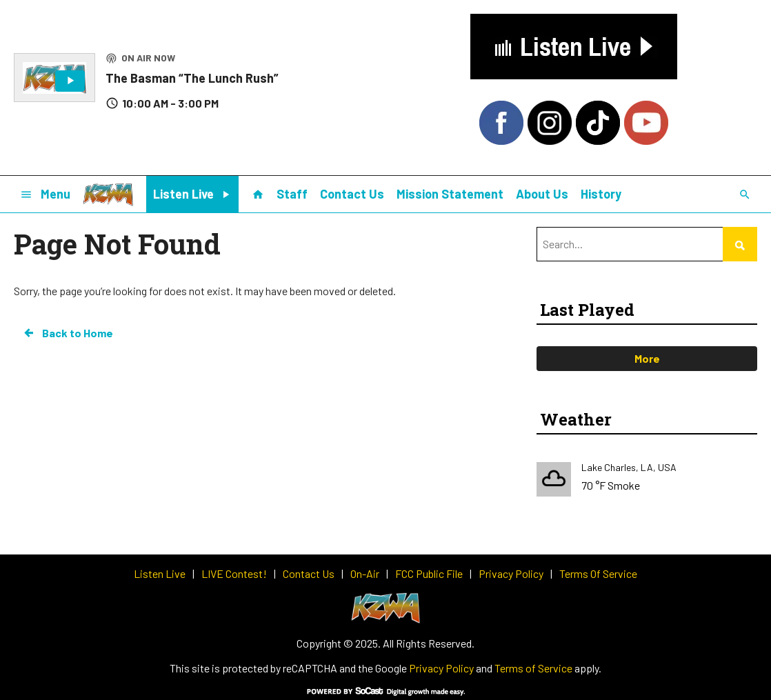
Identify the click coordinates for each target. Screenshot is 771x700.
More (647, 358)
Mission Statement (450, 194)
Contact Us (352, 194)
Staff (292, 194)
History (601, 194)
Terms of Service (533, 668)
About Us (542, 194)
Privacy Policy (441, 668)
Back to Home (68, 333)
